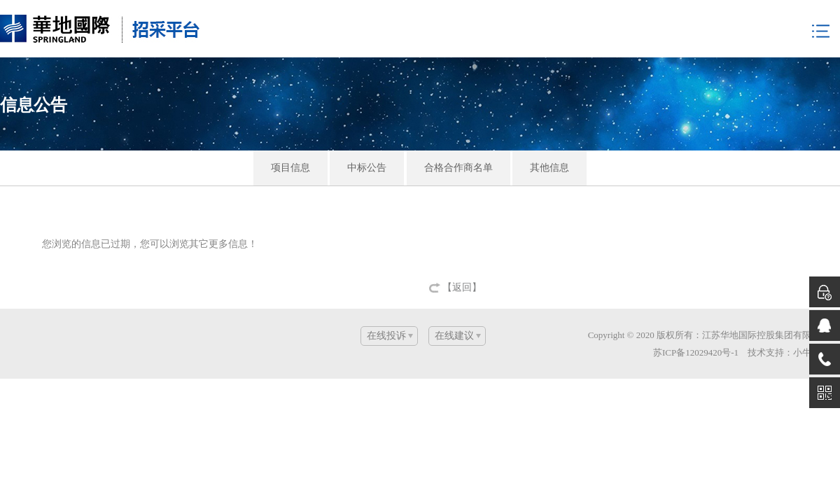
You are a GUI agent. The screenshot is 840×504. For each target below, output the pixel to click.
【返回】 (462, 287)
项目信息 (290, 168)
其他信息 (549, 168)
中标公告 (367, 168)
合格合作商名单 (458, 168)
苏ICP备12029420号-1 (696, 352)
